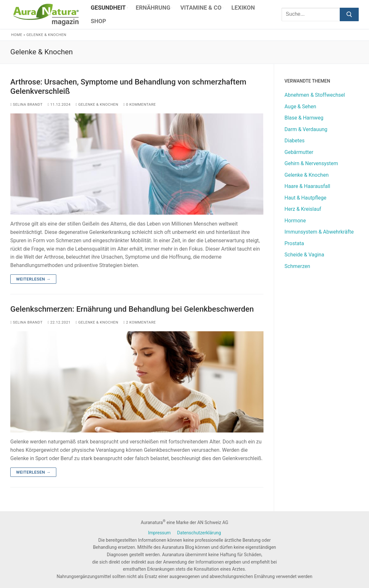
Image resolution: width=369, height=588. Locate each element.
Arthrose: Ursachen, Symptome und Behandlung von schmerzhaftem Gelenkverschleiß (128, 87)
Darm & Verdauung (306, 129)
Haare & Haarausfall (307, 186)
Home (17, 35)
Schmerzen (297, 266)
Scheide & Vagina (304, 255)
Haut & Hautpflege (305, 198)
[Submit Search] (349, 14)
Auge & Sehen (300, 107)
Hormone (295, 221)
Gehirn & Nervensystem (311, 163)
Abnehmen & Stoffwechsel (315, 95)
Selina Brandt (26, 104)
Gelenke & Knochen (97, 104)
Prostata (294, 243)
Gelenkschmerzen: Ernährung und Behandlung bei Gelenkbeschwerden (132, 309)
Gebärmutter (299, 152)
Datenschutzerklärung (199, 533)
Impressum (159, 533)
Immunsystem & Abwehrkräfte (319, 232)
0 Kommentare (140, 104)
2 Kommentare (140, 322)
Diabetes (295, 141)
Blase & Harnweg (304, 118)
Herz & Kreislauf (303, 209)
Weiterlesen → (33, 279)
